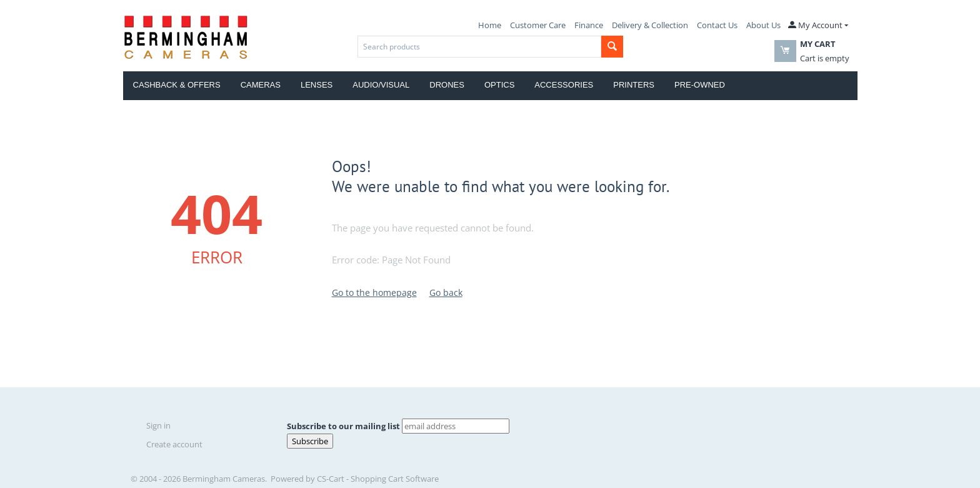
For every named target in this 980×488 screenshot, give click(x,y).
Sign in (158, 425)
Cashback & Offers (177, 85)
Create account (174, 444)
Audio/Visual (381, 85)
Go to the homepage (374, 292)
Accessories (564, 85)
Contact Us (717, 25)
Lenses (317, 85)
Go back (446, 292)
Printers (634, 85)
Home (490, 25)
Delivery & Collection (650, 25)
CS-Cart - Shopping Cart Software (378, 479)
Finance (589, 25)
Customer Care (538, 25)
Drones (447, 85)
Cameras (261, 85)
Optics (499, 85)
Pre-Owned (700, 85)
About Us (763, 25)
